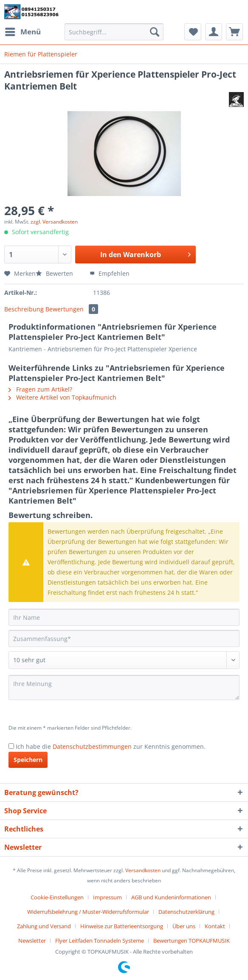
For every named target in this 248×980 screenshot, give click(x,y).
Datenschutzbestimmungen (92, 746)
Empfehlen (110, 273)
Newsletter (32, 941)
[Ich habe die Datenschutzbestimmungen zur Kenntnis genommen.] (11, 746)
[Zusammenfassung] (124, 638)
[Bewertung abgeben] (124, 660)
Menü (23, 31)
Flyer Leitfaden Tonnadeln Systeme (100, 941)
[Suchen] (155, 32)
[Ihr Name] (124, 617)
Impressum (107, 897)
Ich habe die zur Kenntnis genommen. (111, 746)
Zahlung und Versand (44, 926)
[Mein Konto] (214, 32)
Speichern (28, 760)
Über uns (184, 926)
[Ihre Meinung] (124, 687)
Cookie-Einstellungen (57, 897)
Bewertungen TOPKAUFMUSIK (192, 941)
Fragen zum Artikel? (40, 389)
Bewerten (55, 273)
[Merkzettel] (193, 32)
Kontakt (215, 926)
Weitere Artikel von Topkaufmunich (62, 397)
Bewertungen (72, 309)
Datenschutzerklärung (186, 912)
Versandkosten (143, 870)
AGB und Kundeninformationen (171, 897)
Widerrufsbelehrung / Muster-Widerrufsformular (88, 912)
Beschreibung (24, 309)
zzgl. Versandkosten (54, 222)
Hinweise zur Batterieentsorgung (122, 926)
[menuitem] (23, 32)
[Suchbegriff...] (114, 32)
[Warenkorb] (234, 32)
